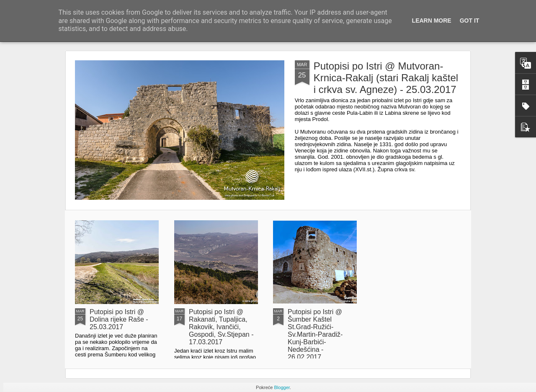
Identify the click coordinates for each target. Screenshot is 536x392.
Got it (470, 21)
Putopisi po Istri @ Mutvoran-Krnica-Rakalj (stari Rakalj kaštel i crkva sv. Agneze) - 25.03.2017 (386, 78)
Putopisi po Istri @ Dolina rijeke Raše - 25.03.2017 (119, 319)
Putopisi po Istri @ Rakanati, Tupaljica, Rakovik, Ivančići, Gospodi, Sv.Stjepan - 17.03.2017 (221, 327)
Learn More (432, 21)
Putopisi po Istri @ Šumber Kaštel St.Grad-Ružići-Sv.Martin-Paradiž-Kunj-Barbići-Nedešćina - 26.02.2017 (315, 334)
